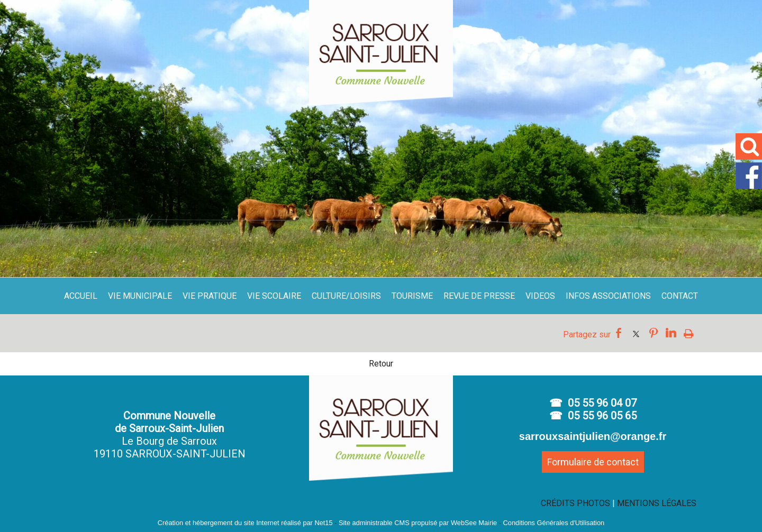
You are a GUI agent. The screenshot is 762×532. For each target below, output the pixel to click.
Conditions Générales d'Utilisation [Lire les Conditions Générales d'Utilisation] (554, 523)
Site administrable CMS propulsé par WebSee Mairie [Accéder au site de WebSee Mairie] (418, 523)
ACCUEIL (81, 296)
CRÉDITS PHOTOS (575, 503)
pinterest (654, 333)
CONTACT (680, 296)
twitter (636, 333)
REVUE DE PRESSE (479, 296)
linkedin (671, 333)
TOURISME (412, 296)
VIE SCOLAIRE (274, 296)
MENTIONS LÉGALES (657, 503)
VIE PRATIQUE (210, 296)
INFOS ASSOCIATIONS (608, 296)
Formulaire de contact (593, 462)
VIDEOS (540, 296)
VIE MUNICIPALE (140, 296)
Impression (689, 333)
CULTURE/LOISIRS (346, 296)
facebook (619, 333)
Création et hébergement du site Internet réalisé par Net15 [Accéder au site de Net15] (245, 523)
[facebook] (749, 186)
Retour (381, 364)
